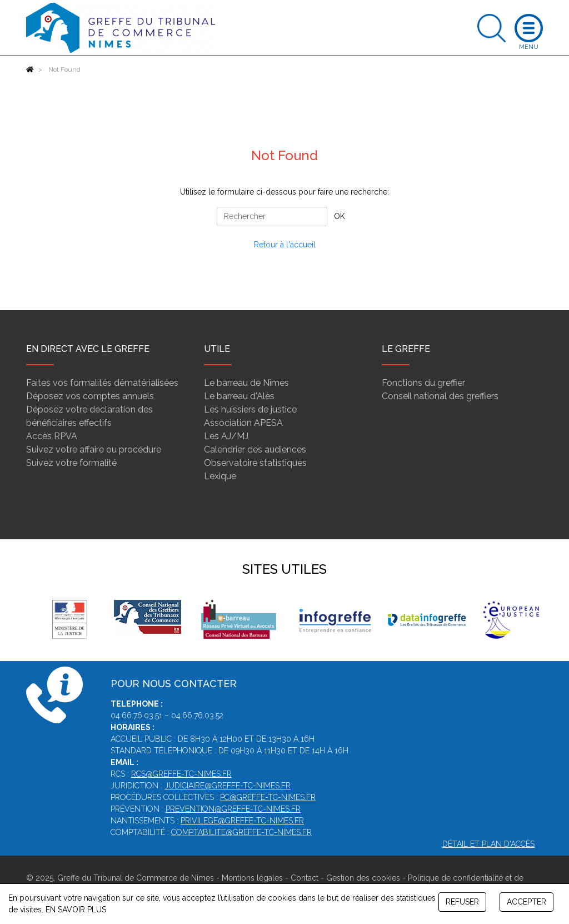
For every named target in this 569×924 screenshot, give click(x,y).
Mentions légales (252, 878)
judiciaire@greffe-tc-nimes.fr (228, 786)
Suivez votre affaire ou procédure (94, 449)
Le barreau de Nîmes (246, 383)
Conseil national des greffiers (440, 396)
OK (340, 216)
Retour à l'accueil (285, 245)
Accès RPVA (52, 436)
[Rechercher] (272, 217)
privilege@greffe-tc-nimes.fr (242, 821)
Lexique (220, 476)
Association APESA (243, 423)
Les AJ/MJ (226, 436)
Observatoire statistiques (255, 463)
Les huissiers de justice (250, 409)
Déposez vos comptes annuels (90, 396)
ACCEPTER (526, 902)
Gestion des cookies (363, 878)
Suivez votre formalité (71, 463)
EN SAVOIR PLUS (76, 910)
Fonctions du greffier (423, 383)
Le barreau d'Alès (239, 396)
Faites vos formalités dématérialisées (102, 383)
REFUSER (462, 902)
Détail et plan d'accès (488, 844)
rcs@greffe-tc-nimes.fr (181, 774)
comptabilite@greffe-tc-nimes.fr (241, 832)
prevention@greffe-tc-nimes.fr (233, 809)
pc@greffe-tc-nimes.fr (268, 797)
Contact (305, 878)
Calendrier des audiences (255, 449)
